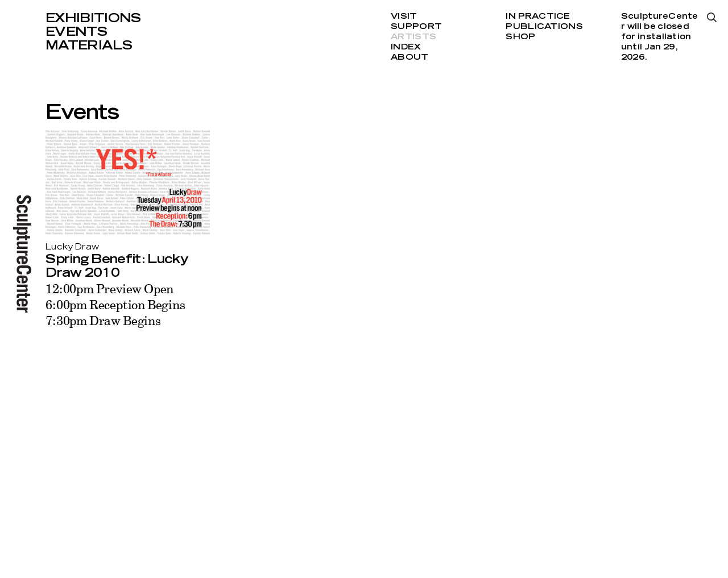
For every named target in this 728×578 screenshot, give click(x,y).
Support (416, 27)
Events (76, 32)
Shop (520, 37)
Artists (413, 37)
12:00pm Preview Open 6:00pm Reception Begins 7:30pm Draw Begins (115, 304)
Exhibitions (93, 18)
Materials (89, 45)
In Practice (538, 16)
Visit (404, 16)
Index (406, 47)
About (409, 57)
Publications (544, 27)
